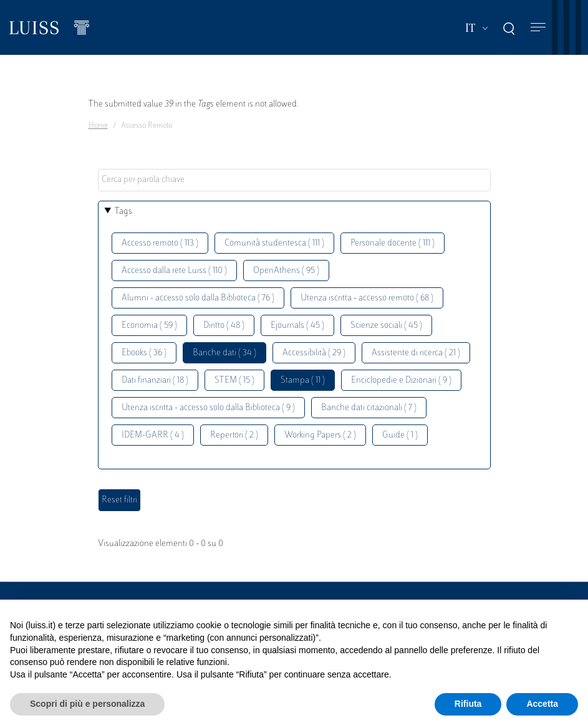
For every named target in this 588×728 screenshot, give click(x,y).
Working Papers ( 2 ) (320, 435)
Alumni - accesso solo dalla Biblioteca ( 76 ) (198, 298)
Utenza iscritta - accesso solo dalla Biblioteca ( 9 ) (208, 408)
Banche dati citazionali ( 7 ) (369, 408)
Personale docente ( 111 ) (393, 243)
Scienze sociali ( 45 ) (386, 326)
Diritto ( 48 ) (224, 326)
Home (98, 126)
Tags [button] (123, 212)
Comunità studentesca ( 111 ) (274, 243)
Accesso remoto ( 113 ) (160, 243)
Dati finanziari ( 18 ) (155, 381)
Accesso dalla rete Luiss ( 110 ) (174, 271)
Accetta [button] (542, 704)
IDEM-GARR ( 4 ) (153, 435)
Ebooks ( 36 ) (144, 353)
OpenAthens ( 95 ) (286, 271)
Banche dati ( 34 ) (224, 353)
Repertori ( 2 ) (234, 435)
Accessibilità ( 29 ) (314, 353)
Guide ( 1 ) (400, 435)
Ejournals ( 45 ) (297, 326)
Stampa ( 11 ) (303, 381)
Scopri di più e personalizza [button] (87, 704)
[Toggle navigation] (538, 28)
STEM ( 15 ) (234, 381)
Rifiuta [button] (468, 704)
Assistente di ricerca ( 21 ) (416, 353)
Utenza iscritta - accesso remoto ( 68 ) (367, 298)
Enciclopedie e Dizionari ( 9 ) (401, 381)
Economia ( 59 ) (149, 326)
